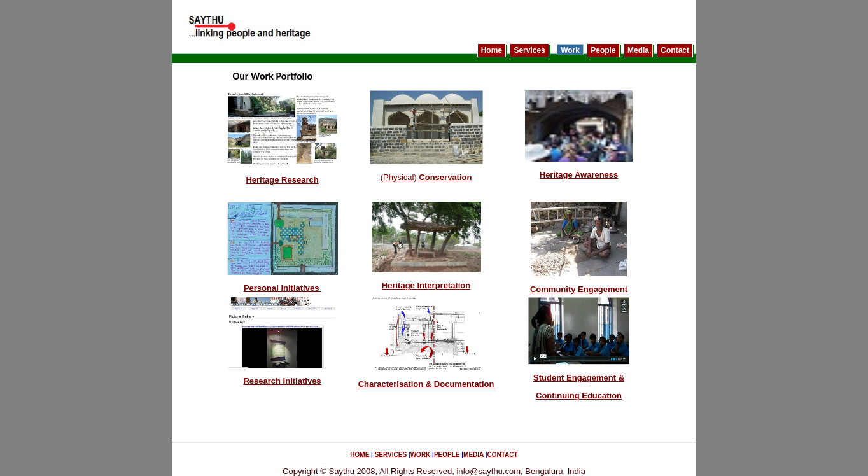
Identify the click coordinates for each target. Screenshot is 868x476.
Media (638, 50)
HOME (360, 455)
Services (529, 50)
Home (492, 50)
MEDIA (473, 455)
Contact (675, 50)
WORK (421, 455)
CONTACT (503, 455)
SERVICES (390, 455)
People (603, 50)
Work (570, 50)
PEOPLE (447, 455)
